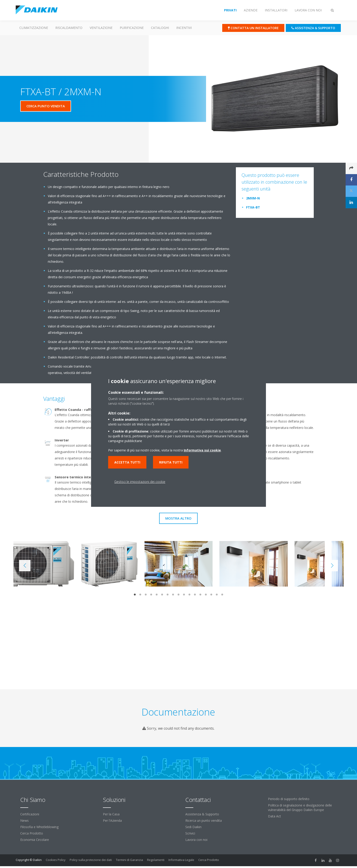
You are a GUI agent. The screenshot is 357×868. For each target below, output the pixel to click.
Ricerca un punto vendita (204, 820)
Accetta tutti (127, 462)
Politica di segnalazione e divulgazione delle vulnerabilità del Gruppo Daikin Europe (300, 807)
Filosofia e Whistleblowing (39, 827)
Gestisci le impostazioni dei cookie (140, 482)
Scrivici (190, 833)
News (24, 820)
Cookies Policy (56, 860)
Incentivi (184, 28)
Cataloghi (160, 28)
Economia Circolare (35, 840)
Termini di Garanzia (129, 860)
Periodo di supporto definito (289, 799)
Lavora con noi (196, 840)
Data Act (274, 816)
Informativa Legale (181, 860)
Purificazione (132, 28)
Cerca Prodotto (32, 833)
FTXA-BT (253, 207)
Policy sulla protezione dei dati (91, 860)
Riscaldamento (69, 28)
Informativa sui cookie (202, 450)
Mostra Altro (178, 518)
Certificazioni (30, 814)
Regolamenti (156, 860)
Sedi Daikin (193, 827)
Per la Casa (111, 814)
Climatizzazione (34, 28)
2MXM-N (253, 198)
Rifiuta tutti (171, 462)
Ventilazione (101, 28)
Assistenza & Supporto (202, 814)
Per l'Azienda (112, 820)
